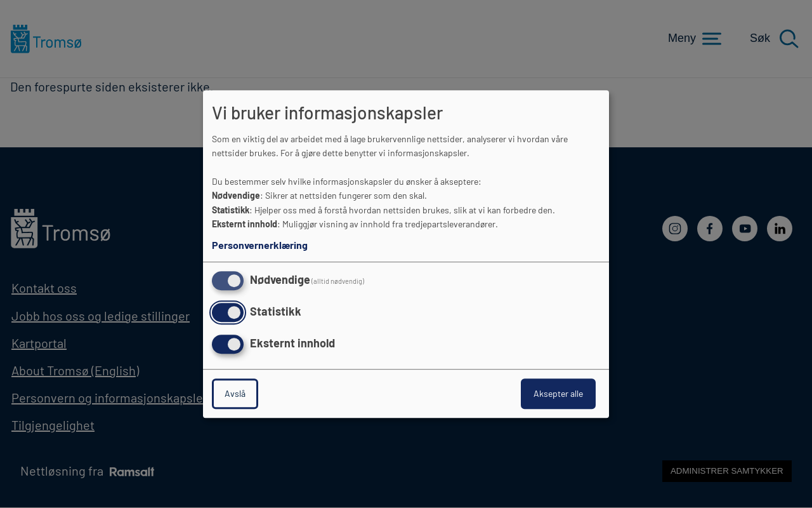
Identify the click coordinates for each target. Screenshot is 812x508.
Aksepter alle (558, 393)
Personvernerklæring (260, 245)
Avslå (235, 393)
